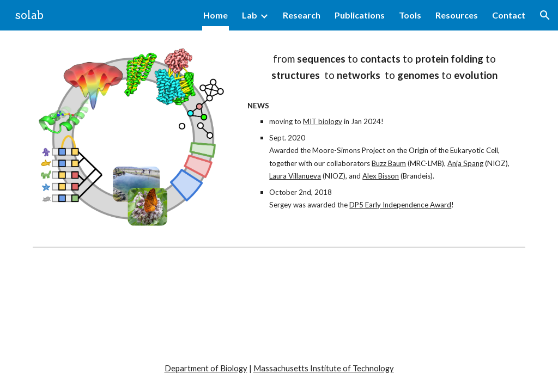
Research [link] (302, 15)
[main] (384, 68)
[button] (545, 15)
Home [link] (216, 15)
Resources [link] (457, 15)
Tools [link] (410, 15)
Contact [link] (509, 15)
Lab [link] (250, 15)
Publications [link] (360, 15)
